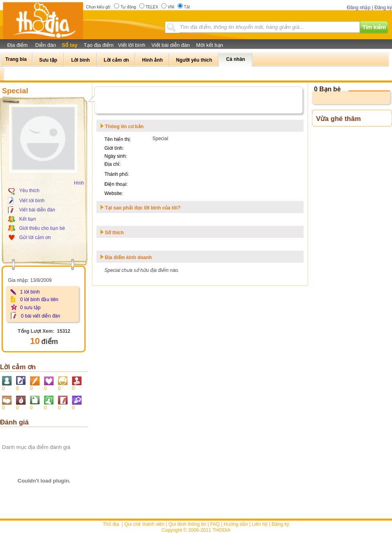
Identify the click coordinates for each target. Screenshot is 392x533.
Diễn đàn (46, 45)
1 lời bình (30, 292)
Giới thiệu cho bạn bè (42, 228)
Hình (79, 183)
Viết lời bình (132, 45)
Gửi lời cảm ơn (35, 237)
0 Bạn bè (327, 89)
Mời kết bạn (210, 45)
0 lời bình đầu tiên (39, 300)
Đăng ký (383, 8)
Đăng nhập (359, 8)
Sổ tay (69, 45)
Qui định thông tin (187, 524)
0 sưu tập (30, 308)
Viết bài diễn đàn (170, 45)
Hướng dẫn (236, 524)
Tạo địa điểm (99, 45)
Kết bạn (28, 219)
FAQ (215, 524)
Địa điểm (17, 45)
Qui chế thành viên (144, 524)
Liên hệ (260, 524)
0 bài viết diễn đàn (40, 316)
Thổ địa (111, 524)
